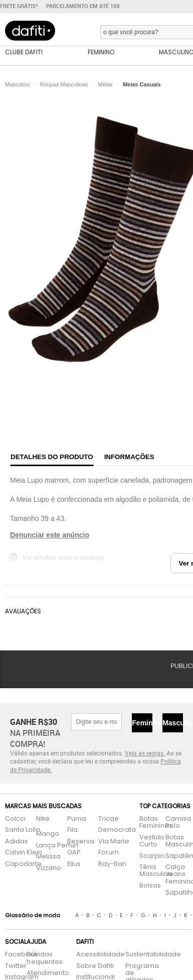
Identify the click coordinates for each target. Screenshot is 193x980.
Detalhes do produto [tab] (52, 457)
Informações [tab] (129, 457)
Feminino (142, 723)
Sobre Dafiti (95, 966)
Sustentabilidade (139, 955)
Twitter (11, 966)
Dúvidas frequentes (45, 958)
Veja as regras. (145, 753)
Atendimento (46, 973)
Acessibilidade (101, 955)
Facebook (11, 955)
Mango (48, 834)
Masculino (173, 723)
